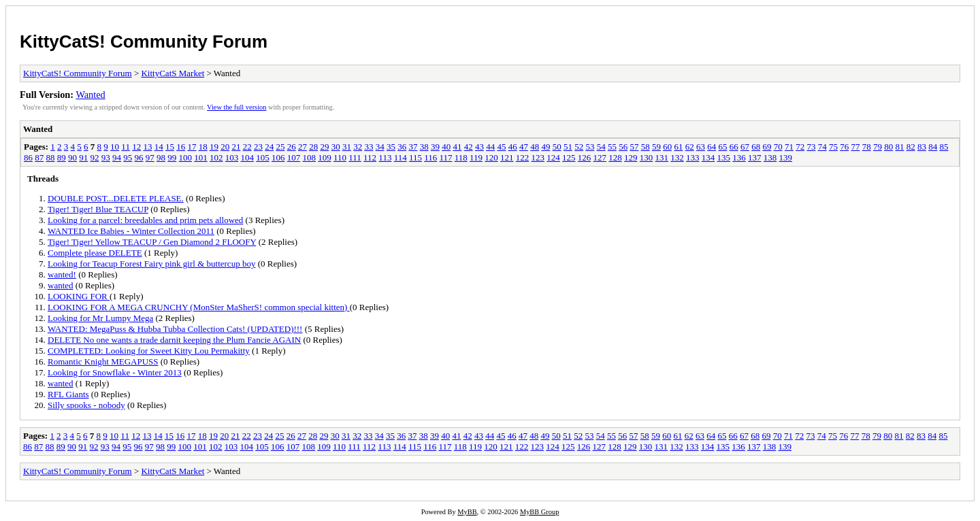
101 (201, 157)
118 (461, 157)
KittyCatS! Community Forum (144, 41)
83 (922, 147)
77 (855, 147)
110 (340, 157)
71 (789, 147)
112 (370, 157)
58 (646, 147)
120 (491, 157)
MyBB (467, 512)
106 (278, 157)
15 (170, 147)
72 (800, 147)
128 (615, 157)
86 (28, 157)
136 (739, 157)
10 (115, 147)
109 (325, 157)
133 (693, 157)
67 (745, 147)
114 (401, 157)
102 (216, 157)
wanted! (62, 274)
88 (51, 157)
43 (479, 147)
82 (911, 147)
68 (756, 147)
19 (214, 147)
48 (535, 147)
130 (647, 157)
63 (701, 147)
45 (501, 147)
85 (944, 147)
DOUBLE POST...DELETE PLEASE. (116, 198)
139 (786, 157)
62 (690, 147)
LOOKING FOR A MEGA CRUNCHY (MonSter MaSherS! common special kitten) (199, 307)
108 (310, 157)
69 (767, 147)
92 (95, 157)
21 (236, 147)
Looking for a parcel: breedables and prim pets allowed (145, 220)
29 (324, 147)
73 (811, 147)
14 (159, 147)
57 (634, 147)
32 (358, 147)
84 (933, 147)
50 (557, 147)
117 (445, 157)
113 (385, 157)
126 (585, 157)
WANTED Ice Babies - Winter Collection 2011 (131, 231)
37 (413, 147)
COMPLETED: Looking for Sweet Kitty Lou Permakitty (149, 351)
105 (263, 157)
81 (899, 147)
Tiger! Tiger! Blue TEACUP (98, 209)
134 (708, 157)
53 (590, 147)
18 (203, 147)
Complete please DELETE (95, 253)
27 (303, 147)
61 (678, 147)
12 (136, 147)
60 (667, 147)
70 (778, 147)
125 (569, 157)
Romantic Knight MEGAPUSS (103, 362)
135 (724, 157)
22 (247, 147)
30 (336, 147)
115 (415, 157)
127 (600, 157)
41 (457, 147)
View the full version (236, 107)
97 (150, 157)
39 (435, 147)
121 (507, 157)
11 (126, 147)
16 (181, 147)
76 (844, 147)
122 (523, 157)
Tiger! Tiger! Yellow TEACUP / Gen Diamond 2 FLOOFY (152, 242)
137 (755, 157)
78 (867, 147)
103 (232, 157)
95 (128, 157)
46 (513, 147)
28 (313, 147)
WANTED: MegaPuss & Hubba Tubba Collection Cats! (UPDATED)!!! (175, 329)
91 (83, 157)
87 (39, 157)
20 (225, 147)
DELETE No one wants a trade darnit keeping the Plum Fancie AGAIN (174, 340)
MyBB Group (539, 512)
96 (139, 157)
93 (106, 157)
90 (72, 157)
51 (568, 147)
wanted (61, 285)
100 (186, 157)
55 (612, 147)
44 (490, 147)
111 (355, 157)
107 (294, 157)
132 (677, 157)
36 (402, 147)
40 (446, 147)
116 (430, 157)
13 (147, 147)
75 (833, 147)
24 (269, 147)
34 (380, 147)
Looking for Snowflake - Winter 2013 (115, 372)
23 (258, 147)
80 (888, 147)
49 (545, 147)
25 (280, 147)
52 (579, 147)
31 (347, 147)
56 (623, 147)
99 (172, 157)
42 (469, 147)
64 (712, 147)
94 (117, 157)
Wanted (90, 95)
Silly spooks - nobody (86, 405)
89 (62, 157)
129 (631, 157)
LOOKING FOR (79, 296)
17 (192, 147)
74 (822, 147)
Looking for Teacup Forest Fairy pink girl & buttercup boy (151, 264)
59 (656, 147)
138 (770, 157)
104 (248, 157)
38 (424, 147)
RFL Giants (68, 394)
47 (524, 147)
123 (538, 157)
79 (878, 147)
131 (662, 157)
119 (476, 157)
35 (391, 147)
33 (369, 147)
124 (553, 157)
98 (161, 157)
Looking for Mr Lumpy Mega (100, 318)
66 (734, 147)
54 (601, 147)
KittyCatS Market (173, 73)
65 (722, 147)
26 (292, 147)
